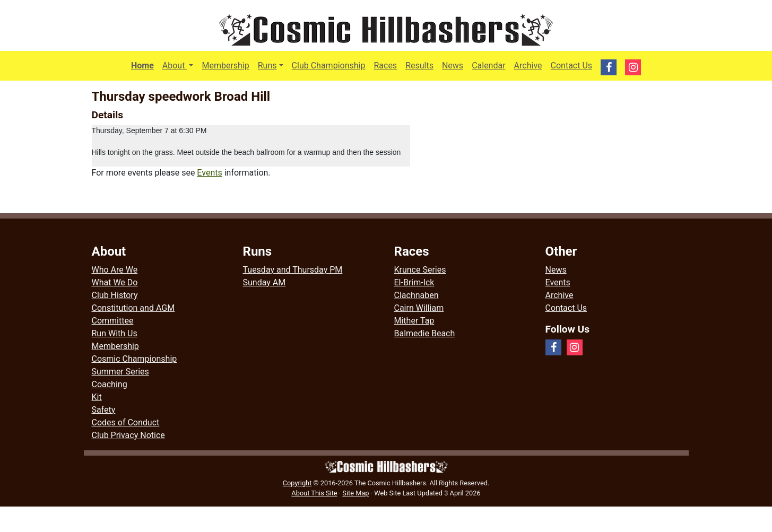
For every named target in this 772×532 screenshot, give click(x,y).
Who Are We (115, 270)
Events (209, 173)
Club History (115, 295)
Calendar (488, 66)
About (180, 65)
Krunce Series (420, 270)
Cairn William (419, 308)
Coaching (110, 384)
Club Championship (329, 66)
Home (142, 66)
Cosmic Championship (135, 359)
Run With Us (115, 333)
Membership (225, 66)
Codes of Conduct (126, 422)
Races (385, 66)
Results (419, 66)
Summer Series (120, 372)
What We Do (115, 282)
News (453, 66)
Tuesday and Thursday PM (293, 270)
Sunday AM (264, 282)
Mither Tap (414, 321)
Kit (97, 397)
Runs (267, 66)
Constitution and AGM (133, 308)
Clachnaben (417, 295)
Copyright (297, 483)
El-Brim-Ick (414, 282)
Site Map (355, 493)
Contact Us (572, 66)
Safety (104, 410)
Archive (528, 66)
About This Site (314, 493)
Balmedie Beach (425, 333)
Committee (113, 321)
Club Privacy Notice (128, 435)
